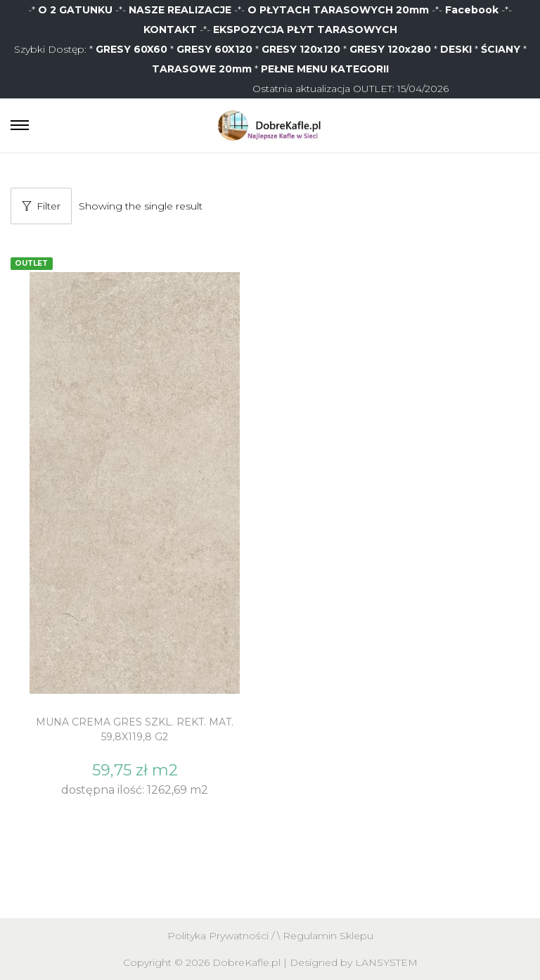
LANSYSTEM (386, 962)
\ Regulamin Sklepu (325, 936)
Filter (41, 206)
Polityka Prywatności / (222, 936)
